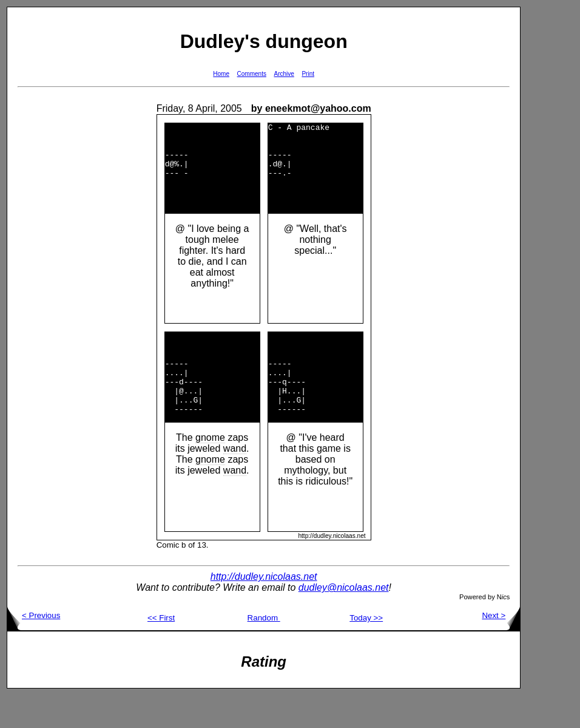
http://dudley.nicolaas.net (264, 609)
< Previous (34, 648)
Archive (284, 74)
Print (308, 74)
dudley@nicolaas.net (344, 620)
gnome (210, 470)
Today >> (366, 651)
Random (264, 651)
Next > (501, 648)
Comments (252, 74)
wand (235, 481)
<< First (161, 651)
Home (221, 74)
